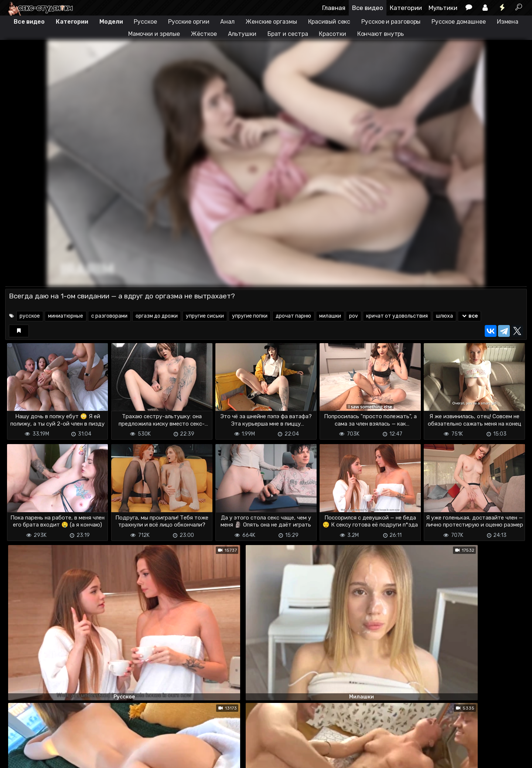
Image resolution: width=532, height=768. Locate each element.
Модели (111, 22)
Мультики (443, 8)
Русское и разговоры (391, 22)
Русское (145, 22)
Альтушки (242, 34)
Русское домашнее (458, 22)
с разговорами (109, 316)
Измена (508, 22)
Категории (406, 8)
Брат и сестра (288, 34)
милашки (330, 316)
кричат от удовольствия (397, 316)
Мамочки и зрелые (154, 34)
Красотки (332, 34)
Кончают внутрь (381, 34)
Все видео (368, 8)
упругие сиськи (205, 316)
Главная (334, 8)
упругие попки (250, 316)
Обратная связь (82, 758)
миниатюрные (66, 316)
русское (30, 316)
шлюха (444, 316)
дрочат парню (293, 316)
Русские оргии (189, 22)
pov (354, 316)
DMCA (17, 758)
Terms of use (43, 758)
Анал (227, 22)
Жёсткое (204, 34)
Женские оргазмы (271, 22)
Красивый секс (329, 22)
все (469, 316)
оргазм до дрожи (157, 316)
